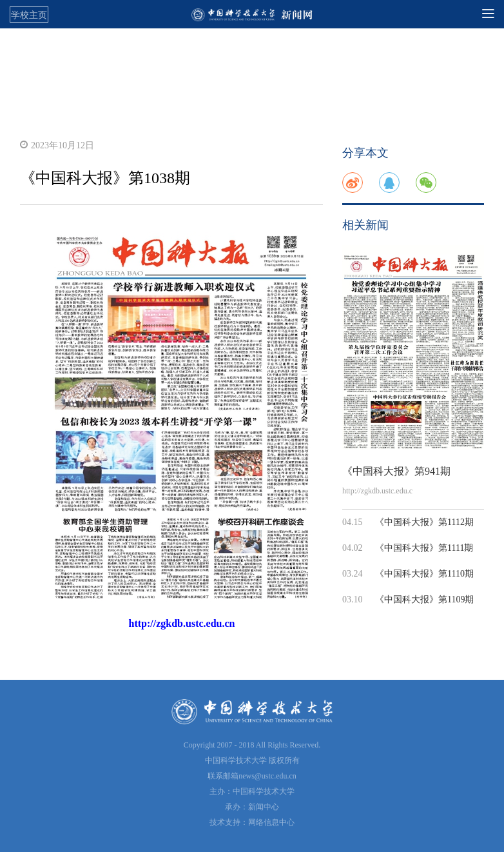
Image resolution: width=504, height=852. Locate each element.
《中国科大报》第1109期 (424, 599)
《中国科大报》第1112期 (424, 522)
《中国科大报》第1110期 (424, 574)
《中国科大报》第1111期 (424, 548)
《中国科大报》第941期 (396, 471)
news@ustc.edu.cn (267, 776)
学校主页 (29, 15)
